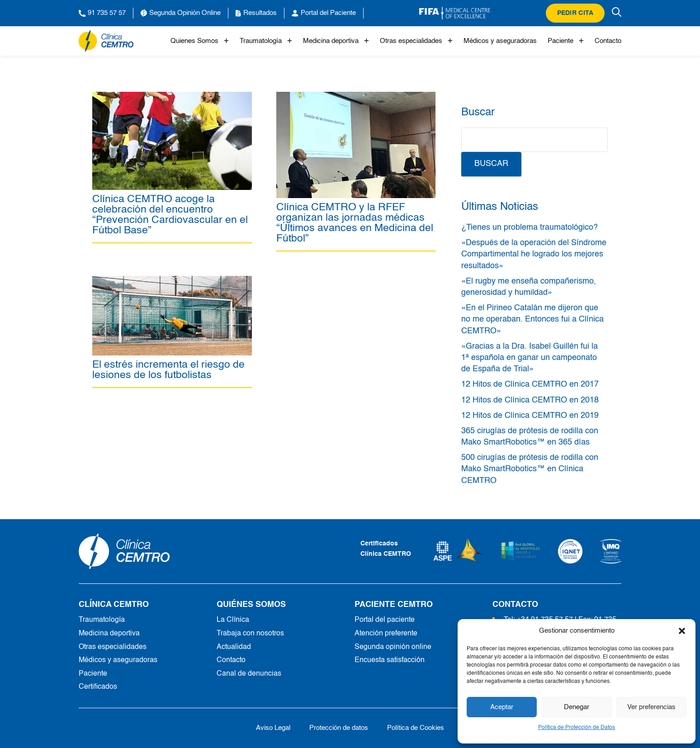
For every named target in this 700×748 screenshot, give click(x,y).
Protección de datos (339, 728)
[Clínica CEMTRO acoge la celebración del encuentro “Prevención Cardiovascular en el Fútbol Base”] (172, 97)
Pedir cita (575, 13)
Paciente (566, 41)
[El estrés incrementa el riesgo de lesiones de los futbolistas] (172, 281)
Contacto (608, 41)
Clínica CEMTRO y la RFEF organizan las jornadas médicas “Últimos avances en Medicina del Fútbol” (355, 223)
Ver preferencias (651, 707)
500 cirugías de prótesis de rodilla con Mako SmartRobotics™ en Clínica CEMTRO (530, 469)
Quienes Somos (200, 41)
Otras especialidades (416, 41)
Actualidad (234, 647)
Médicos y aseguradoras (500, 41)
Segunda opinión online (393, 647)
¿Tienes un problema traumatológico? (530, 227)
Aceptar (502, 707)
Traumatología (266, 41)
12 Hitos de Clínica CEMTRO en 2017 (530, 384)
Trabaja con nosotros (250, 634)
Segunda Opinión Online (181, 13)
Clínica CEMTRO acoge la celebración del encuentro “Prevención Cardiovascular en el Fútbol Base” (170, 215)
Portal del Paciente (324, 13)
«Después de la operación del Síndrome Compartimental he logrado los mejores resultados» (534, 254)
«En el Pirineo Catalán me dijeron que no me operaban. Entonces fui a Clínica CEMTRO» (532, 319)
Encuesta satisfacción (390, 660)
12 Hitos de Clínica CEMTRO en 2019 (530, 416)
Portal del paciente (385, 620)
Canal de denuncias (249, 674)
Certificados (98, 687)
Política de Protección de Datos (577, 728)
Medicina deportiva (336, 41)
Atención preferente (386, 634)
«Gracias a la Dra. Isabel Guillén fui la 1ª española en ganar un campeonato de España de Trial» (530, 358)
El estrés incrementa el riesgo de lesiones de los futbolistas (168, 370)
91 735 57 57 (102, 13)
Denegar (577, 707)
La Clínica (233, 620)
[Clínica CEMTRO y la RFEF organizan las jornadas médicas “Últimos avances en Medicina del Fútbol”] (356, 97)
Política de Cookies (416, 728)
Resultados (256, 13)
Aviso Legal (273, 728)
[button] (682, 631)
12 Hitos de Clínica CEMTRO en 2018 (530, 400)
